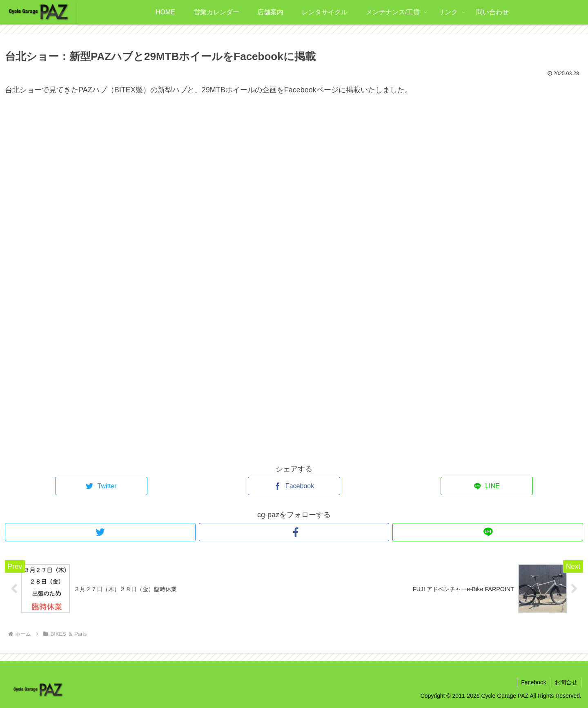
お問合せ (566, 683)
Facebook (533, 683)
